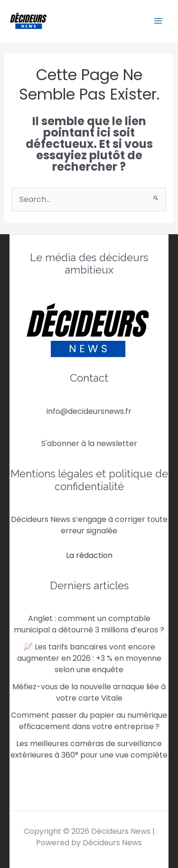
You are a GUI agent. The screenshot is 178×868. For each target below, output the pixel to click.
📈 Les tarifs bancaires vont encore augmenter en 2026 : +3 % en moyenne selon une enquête (89, 658)
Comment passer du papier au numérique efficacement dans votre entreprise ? (89, 721)
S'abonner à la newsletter (89, 443)
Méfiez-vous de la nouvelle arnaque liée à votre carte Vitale (89, 692)
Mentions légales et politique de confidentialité (89, 480)
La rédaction (89, 555)
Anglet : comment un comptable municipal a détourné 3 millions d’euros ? (89, 624)
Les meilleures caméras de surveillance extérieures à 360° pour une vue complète (89, 749)
